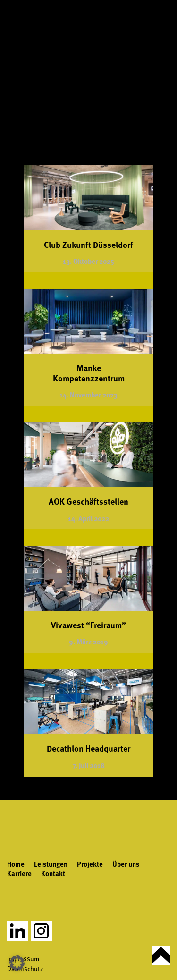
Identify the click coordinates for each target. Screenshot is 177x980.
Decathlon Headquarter (88, 748)
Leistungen (51, 864)
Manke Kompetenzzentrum (89, 373)
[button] (17, 963)
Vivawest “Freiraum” (88, 625)
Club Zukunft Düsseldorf (88, 245)
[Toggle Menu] (163, 20)
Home (16, 864)
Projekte (90, 864)
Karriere (19, 873)
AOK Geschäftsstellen (88, 501)
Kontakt (53, 873)
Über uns (126, 864)
